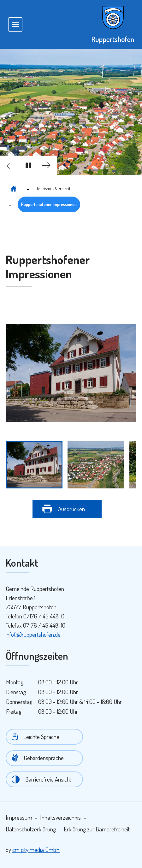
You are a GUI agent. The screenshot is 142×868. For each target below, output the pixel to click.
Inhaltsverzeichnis (60, 817)
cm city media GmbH (36, 850)
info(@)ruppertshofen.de (33, 634)
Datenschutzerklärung (31, 829)
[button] (9, 166)
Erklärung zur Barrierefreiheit (97, 829)
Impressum (19, 817)
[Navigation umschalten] (15, 24)
